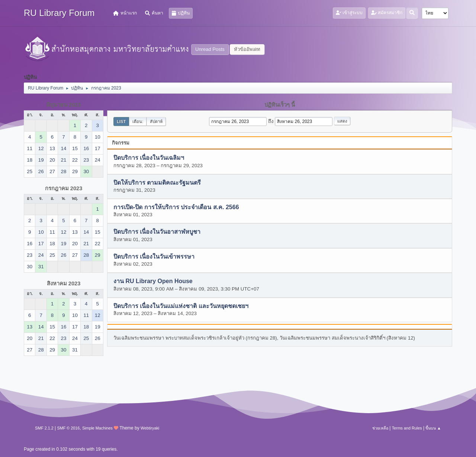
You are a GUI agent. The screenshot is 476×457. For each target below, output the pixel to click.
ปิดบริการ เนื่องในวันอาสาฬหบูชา (157, 232)
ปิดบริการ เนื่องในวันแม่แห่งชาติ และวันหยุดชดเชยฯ (181, 306)
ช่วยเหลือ (380, 428)
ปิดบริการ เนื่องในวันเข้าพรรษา (154, 257)
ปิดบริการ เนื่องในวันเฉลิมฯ (149, 158)
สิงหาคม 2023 (64, 283)
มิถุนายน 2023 (64, 105)
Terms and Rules (407, 428)
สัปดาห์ (156, 121)
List (121, 121)
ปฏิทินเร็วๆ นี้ (280, 105)
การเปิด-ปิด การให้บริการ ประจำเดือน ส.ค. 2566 (176, 208)
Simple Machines (97, 428)
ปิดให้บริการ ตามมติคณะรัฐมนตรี (157, 183)
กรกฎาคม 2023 (64, 188)
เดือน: (138, 121)
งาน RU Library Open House (153, 281)
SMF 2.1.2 (44, 428)
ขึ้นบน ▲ (433, 428)
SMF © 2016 (69, 428)
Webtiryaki (150, 428)
